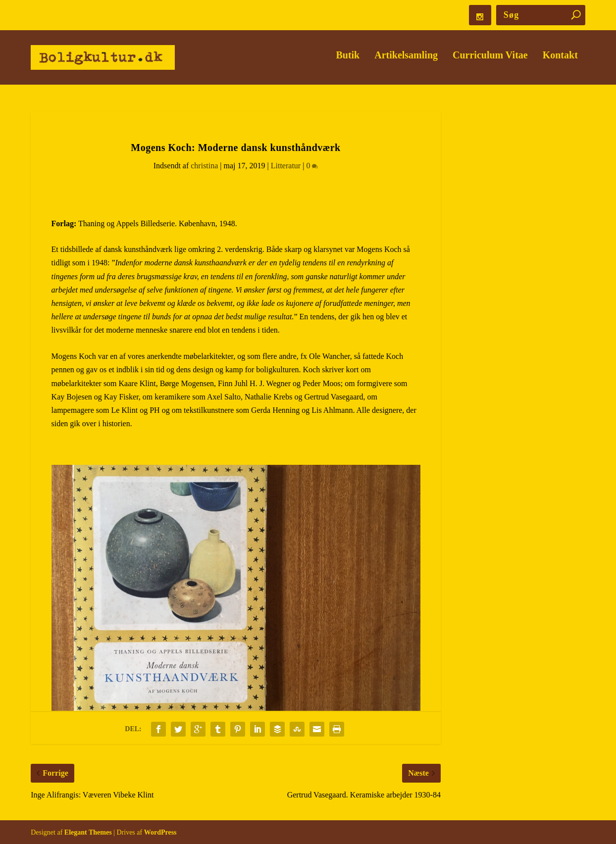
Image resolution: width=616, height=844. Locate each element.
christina (204, 166)
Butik (348, 63)
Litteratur (286, 166)
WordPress (160, 832)
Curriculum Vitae (490, 63)
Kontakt (560, 63)
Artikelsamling (406, 63)
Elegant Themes (88, 832)
